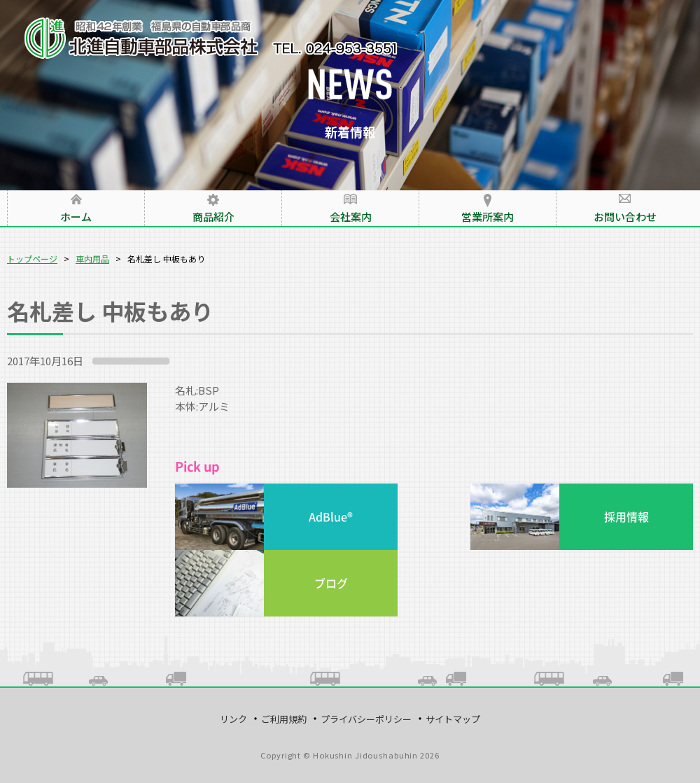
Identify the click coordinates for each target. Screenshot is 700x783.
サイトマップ (453, 719)
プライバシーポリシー (366, 719)
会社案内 (351, 217)
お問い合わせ (625, 217)
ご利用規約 (284, 719)
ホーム (76, 217)
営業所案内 (488, 217)
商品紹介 (213, 217)
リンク (233, 719)
